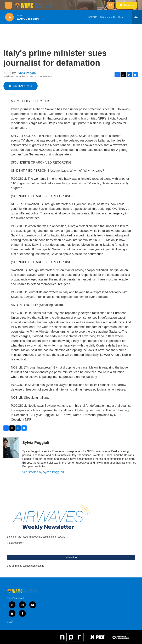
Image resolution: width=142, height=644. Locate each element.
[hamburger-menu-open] (8, 5)
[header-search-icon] (111, 5)
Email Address (16, 543)
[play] (9, 17)
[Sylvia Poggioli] (11, 448)
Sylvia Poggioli (27, 73)
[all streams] (137, 17)
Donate (128, 5)
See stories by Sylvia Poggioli (43, 472)
